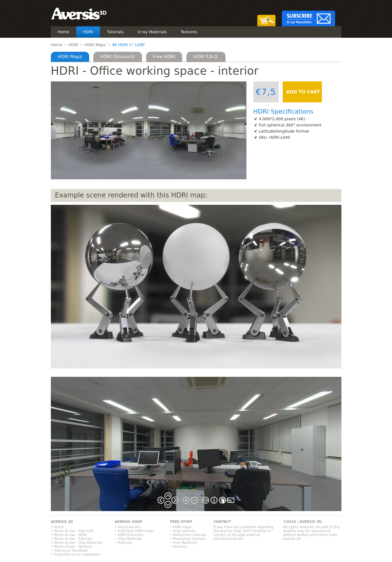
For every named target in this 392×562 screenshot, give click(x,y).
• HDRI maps (181, 527)
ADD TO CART (302, 92)
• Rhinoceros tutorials (188, 535)
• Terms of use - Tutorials (72, 539)
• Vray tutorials (127, 527)
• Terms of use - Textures (72, 547)
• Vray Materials (128, 539)
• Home (57, 527)
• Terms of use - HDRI (69, 535)
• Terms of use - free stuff (72, 531)
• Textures (123, 543)
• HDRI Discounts (129, 535)
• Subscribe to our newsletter (76, 554)
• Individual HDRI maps (134, 531)
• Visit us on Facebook (69, 551)
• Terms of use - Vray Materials (77, 543)
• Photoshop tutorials (188, 539)
